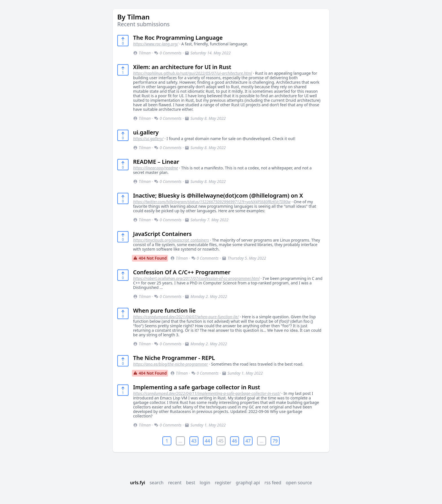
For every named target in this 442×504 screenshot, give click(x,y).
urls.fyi (137, 483)
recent (175, 483)
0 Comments (168, 53)
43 (194, 441)
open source (299, 483)
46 (235, 441)
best (191, 483)
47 (248, 441)
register (223, 483)
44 (207, 441)
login (205, 483)
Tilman (142, 53)
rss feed (273, 483)
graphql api (248, 483)
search (157, 483)
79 (275, 441)
